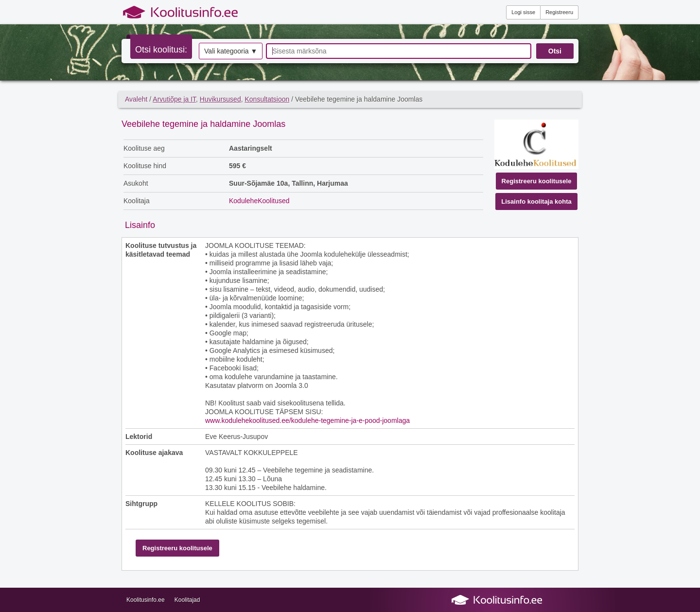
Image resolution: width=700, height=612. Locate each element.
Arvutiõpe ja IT (174, 99)
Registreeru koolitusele (537, 181)
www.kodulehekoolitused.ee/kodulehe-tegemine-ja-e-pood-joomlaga (307, 420)
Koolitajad (187, 600)
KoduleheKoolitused (259, 201)
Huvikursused (220, 99)
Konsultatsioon (267, 99)
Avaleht (136, 99)
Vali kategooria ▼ (231, 51)
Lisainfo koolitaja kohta (536, 201)
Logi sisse (523, 12)
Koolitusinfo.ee (146, 600)
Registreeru (559, 12)
